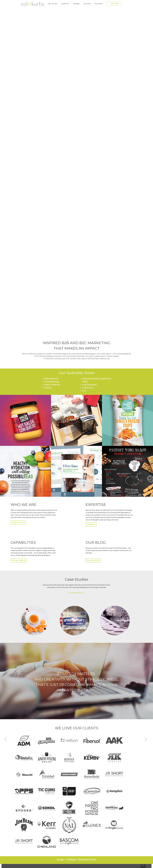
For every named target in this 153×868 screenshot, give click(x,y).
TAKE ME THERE (19, 561)
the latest (99, 4)
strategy (76, 4)
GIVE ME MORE (93, 561)
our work (87, 4)
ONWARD (91, 525)
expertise (65, 4)
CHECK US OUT (18, 523)
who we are (53, 3)
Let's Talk (114, 3)
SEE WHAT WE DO (77, 593)
